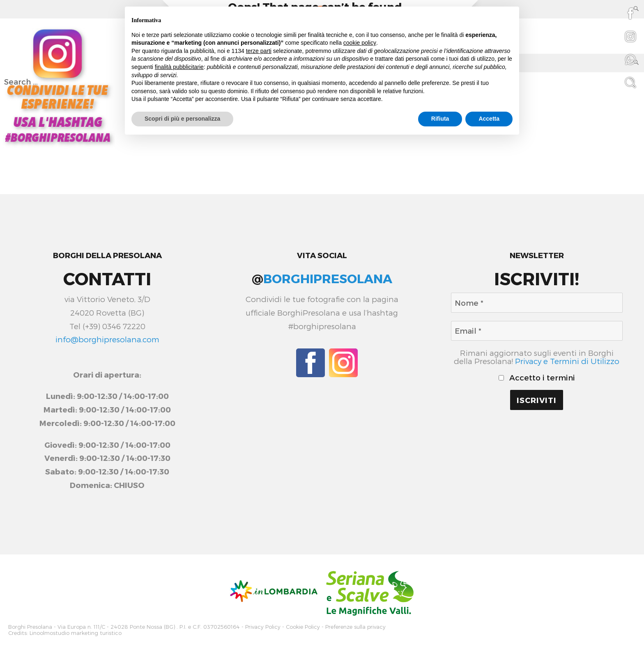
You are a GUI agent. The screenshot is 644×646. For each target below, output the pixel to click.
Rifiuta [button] (440, 119)
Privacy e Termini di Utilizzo (567, 361)
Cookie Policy (303, 627)
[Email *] (537, 331)
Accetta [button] (489, 119)
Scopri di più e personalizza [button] (182, 119)
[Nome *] (537, 302)
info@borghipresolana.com (107, 339)
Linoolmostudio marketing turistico (76, 632)
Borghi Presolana (30, 627)
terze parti (259, 51)
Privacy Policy (263, 627)
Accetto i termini (537, 378)
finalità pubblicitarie (179, 67)
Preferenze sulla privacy (355, 627)
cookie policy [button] (360, 43)
